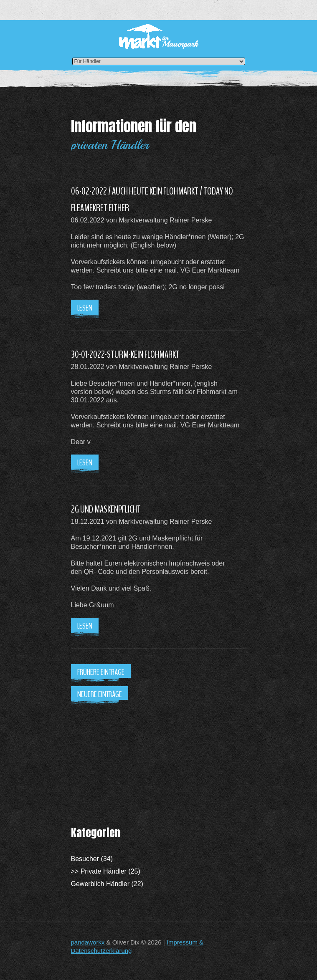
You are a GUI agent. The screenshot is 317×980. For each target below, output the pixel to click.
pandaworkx (88, 942)
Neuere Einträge (100, 694)
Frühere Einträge (101, 672)
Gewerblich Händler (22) (107, 884)
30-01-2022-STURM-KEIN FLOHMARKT (125, 354)
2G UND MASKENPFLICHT (106, 509)
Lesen (85, 308)
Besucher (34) (92, 859)
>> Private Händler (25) (106, 871)
